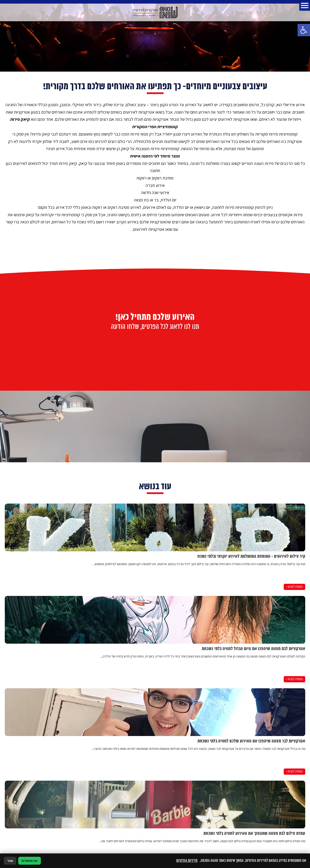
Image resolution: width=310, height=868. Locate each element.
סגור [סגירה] (10, 861)
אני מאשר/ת (30, 861)
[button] (304, 30)
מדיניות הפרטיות (187, 861)
